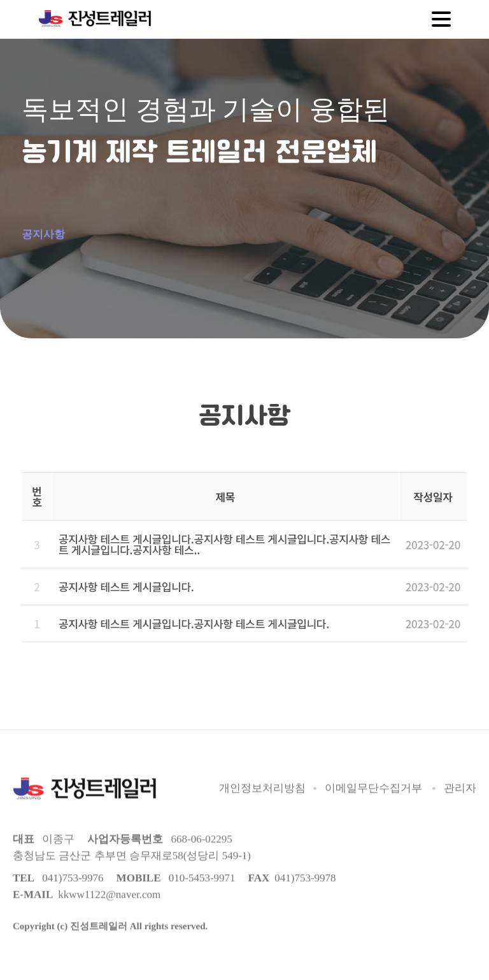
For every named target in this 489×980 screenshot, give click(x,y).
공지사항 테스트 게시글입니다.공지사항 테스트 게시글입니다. (194, 616)
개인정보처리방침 (262, 783)
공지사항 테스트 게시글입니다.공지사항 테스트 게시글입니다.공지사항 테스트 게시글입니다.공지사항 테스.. (224, 537)
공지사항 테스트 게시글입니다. (126, 580)
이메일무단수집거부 (373, 783)
